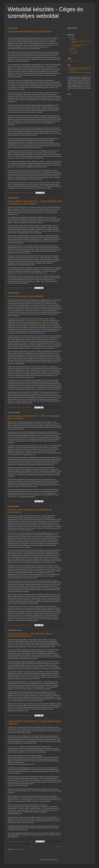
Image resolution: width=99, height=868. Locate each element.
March (72, 49)
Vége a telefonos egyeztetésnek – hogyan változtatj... (79, 45)
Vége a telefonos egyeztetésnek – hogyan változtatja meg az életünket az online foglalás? (34, 202)
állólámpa (56, 107)
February (73, 51)
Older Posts (58, 847)
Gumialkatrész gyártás (73, 61)
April (72, 39)
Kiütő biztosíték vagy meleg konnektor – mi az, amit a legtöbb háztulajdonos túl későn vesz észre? (80, 69)
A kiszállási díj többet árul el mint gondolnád (80, 72)
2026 (71, 37)
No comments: (30, 193)
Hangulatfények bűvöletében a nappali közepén (30, 31)
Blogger (56, 860)
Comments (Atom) (19, 849)
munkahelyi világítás (14, 747)
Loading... (70, 30)
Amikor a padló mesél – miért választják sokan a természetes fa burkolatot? (30, 635)
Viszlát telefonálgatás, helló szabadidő (25, 296)
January (73, 53)
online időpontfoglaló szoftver (33, 321)
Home (31, 847)
